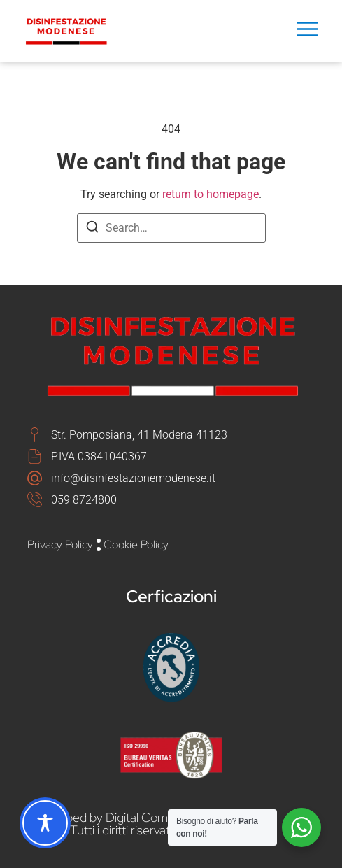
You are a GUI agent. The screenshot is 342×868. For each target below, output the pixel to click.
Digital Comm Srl (150, 817)
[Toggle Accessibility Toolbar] (45, 823)
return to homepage (211, 194)
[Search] (92, 229)
